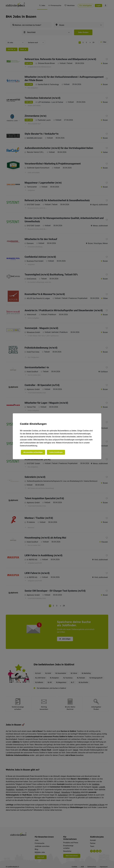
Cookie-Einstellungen (56, 452)
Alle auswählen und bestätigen (33, 452)
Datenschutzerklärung (29, 446)
